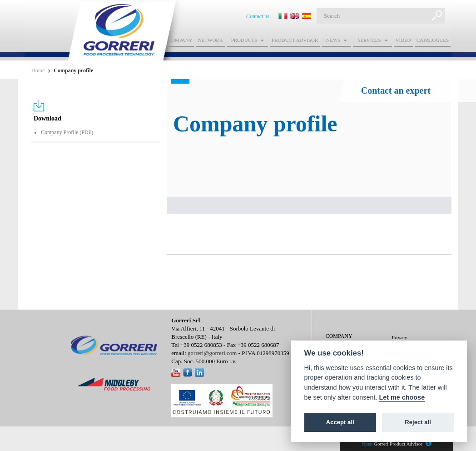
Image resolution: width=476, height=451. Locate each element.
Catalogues (433, 40)
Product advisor (295, 40)
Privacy (400, 337)
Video (403, 40)
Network (211, 40)
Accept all (340, 422)
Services (369, 40)
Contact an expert (396, 90)
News (333, 40)
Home (38, 70)
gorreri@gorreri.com (212, 353)
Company (180, 40)
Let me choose (402, 397)
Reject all (418, 422)
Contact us (258, 16)
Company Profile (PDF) (67, 132)
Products (244, 40)
